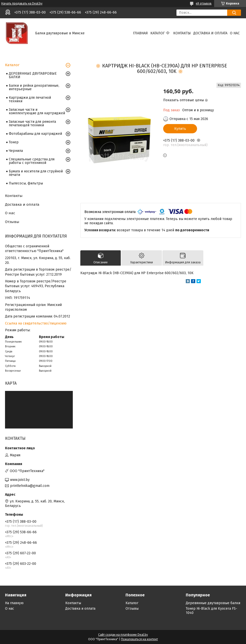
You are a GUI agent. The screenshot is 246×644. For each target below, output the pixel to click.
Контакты (182, 33)
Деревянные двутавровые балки (213, 603)
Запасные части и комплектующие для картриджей (37, 111)
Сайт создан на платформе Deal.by (123, 635)
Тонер (14, 142)
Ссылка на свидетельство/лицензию (36, 323)
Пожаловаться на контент (139, 639)
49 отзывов (204, 4)
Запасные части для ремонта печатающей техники (32, 123)
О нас (235, 33)
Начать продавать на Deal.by (22, 4)
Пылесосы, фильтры (26, 183)
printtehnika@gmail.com (30, 486)
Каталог (158, 33)
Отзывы (12, 222)
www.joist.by (20, 480)
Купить (180, 129)
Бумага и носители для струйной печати (36, 173)
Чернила (16, 151)
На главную (14, 603)
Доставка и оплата (210, 33)
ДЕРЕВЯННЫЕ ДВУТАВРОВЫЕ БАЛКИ (33, 75)
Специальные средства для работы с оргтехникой (32, 161)
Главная (140, 33)
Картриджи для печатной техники (30, 99)
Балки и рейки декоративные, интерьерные (34, 87)
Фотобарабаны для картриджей (35, 134)
